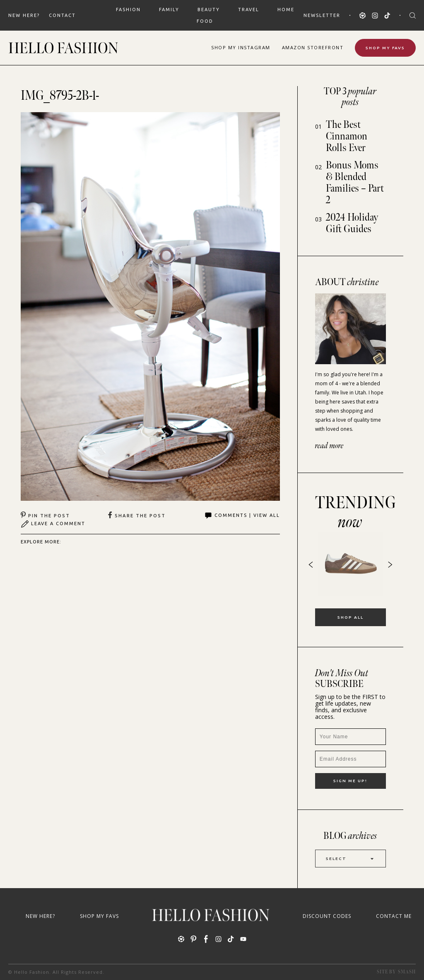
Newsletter (322, 15)
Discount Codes (327, 916)
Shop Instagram (241, 47)
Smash (407, 972)
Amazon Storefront (313, 47)
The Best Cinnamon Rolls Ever (347, 136)
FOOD (205, 21)
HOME (286, 10)
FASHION (128, 10)
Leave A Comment (53, 524)
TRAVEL (249, 10)
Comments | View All (242, 516)
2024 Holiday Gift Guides (352, 223)
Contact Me (394, 916)
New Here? (24, 15)
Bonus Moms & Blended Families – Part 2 (355, 183)
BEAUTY (209, 10)
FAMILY (169, 10)
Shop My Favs (385, 48)
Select (351, 859)
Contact (62, 15)
